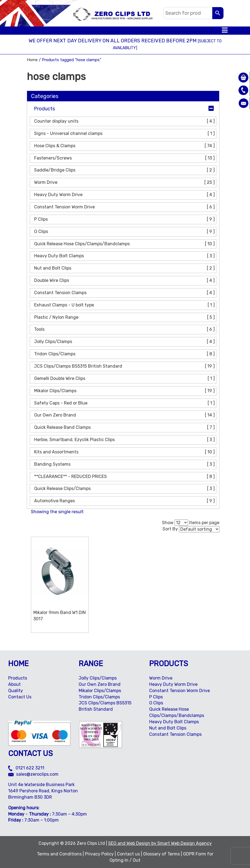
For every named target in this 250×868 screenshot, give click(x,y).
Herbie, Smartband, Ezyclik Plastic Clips (125, 440)
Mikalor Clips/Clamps (125, 391)
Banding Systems (125, 464)
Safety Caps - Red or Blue (125, 403)
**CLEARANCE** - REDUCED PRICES (125, 477)
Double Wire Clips (125, 281)
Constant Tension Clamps (125, 293)
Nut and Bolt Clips (125, 268)
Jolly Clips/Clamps (125, 342)
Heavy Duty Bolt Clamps (125, 256)
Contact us (128, 854)
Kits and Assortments (125, 452)
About (14, 684)
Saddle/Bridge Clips (125, 170)
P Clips (125, 219)
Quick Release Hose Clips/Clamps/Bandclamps (125, 244)
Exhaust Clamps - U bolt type (125, 305)
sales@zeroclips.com (33, 774)
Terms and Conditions (59, 854)
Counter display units (125, 121)
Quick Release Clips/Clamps (125, 489)
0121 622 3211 (26, 768)
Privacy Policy (99, 854)
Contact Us (20, 697)
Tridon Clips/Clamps (125, 354)
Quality (16, 691)
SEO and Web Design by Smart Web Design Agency (160, 843)
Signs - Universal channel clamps (125, 134)
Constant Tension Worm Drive (125, 207)
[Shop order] (199, 529)
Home (32, 60)
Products (44, 109)
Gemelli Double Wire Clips (125, 379)
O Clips (125, 232)
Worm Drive (125, 183)
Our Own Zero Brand (125, 415)
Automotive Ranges (125, 501)
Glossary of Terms (161, 854)
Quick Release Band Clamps (125, 428)
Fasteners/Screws (125, 158)
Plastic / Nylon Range (125, 318)
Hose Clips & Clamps (125, 146)
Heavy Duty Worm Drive (125, 195)
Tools (125, 330)
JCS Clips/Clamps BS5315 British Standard (125, 366)
